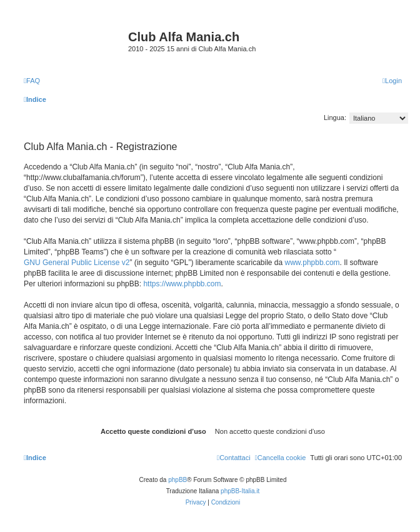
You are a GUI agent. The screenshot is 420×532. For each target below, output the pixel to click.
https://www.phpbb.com (182, 284)
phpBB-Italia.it (240, 491)
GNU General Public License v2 (77, 263)
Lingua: (335, 118)
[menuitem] (32, 81)
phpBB (177, 480)
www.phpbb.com (312, 263)
